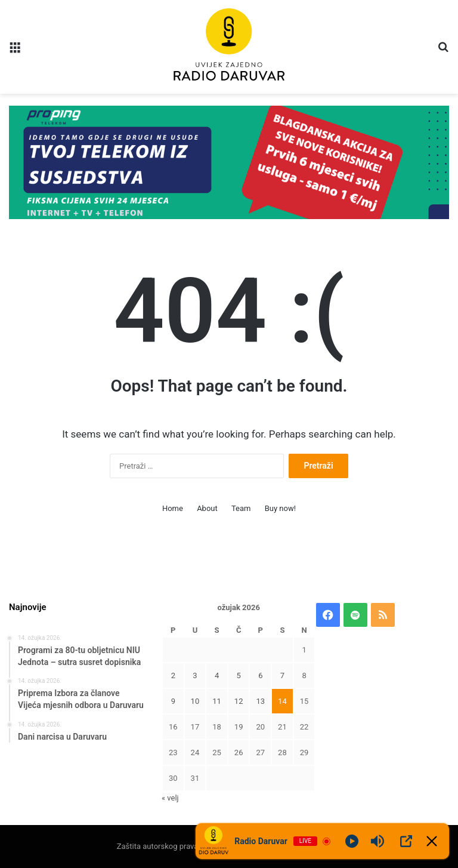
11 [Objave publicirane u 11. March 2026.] (217, 701)
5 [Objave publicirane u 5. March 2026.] (239, 675)
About (207, 508)
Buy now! (280, 508)
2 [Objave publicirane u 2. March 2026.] (173, 675)
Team (241, 508)
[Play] (352, 841)
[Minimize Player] (432, 841)
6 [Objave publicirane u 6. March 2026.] (260, 675)
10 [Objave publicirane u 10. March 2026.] (195, 701)
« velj (170, 798)
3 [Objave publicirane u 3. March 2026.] (195, 675)
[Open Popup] (406, 841)
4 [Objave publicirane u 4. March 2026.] (217, 675)
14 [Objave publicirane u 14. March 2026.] (282, 701)
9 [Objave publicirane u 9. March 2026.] (173, 701)
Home (173, 508)
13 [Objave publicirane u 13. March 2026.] (260, 701)
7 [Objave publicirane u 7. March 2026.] (282, 675)
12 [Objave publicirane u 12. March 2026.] (239, 701)
